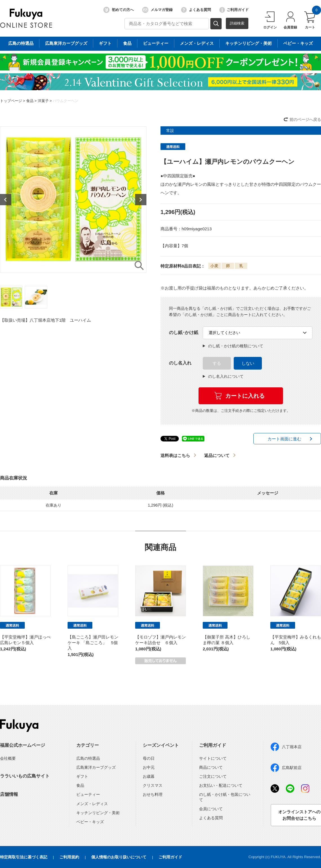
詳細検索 (237, 23)
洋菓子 (43, 101)
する (217, 363)
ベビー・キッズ (90, 822)
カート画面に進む (284, 439)
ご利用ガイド (234, 10)
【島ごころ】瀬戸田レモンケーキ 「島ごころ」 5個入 (93, 642)
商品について (211, 767)
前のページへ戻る (305, 120)
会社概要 (8, 758)
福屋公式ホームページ (23, 745)
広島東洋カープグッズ (96, 767)
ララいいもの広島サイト (25, 776)
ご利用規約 (69, 857)
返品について (217, 455)
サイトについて (213, 758)
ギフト (82, 776)
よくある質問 (196, 10)
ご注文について (213, 776)
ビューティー (88, 794)
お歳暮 (149, 776)
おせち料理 (153, 794)
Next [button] (141, 200)
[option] (73, 200)
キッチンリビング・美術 (98, 813)
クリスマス (153, 785)
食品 (30, 101)
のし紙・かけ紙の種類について (233, 346)
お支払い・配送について (221, 785)
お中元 (149, 767)
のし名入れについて (223, 376)
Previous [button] (6, 200)
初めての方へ (119, 10)
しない (248, 363)
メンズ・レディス (92, 804)
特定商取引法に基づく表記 (24, 857)
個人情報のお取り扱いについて (119, 857)
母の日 (149, 758)
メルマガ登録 (157, 10)
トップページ (11, 101)
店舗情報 (9, 794)
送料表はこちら (175, 455)
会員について (211, 809)
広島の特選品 (88, 758)
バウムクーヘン (65, 101)
